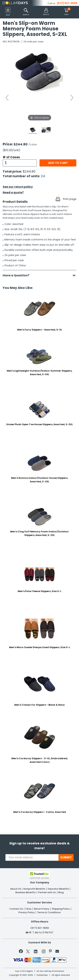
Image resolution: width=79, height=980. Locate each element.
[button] (46, 12)
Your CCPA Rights (24, 971)
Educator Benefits (58, 889)
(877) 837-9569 (67, 3)
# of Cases (11, 157)
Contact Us (16, 909)
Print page (70, 199)
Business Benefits (25, 892)
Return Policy (42, 909)
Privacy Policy (27, 912)
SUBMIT (66, 857)
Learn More (49, 972)
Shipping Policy (61, 909)
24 (43, 176)
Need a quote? (13, 192)
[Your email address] (32, 857)
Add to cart (58, 163)
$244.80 (29, 171)
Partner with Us (47, 892)
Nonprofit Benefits (34, 889)
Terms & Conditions (49, 912)
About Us (16, 889)
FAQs (28, 909)
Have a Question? (18, 275)
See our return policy (18, 187)
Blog (61, 892)
